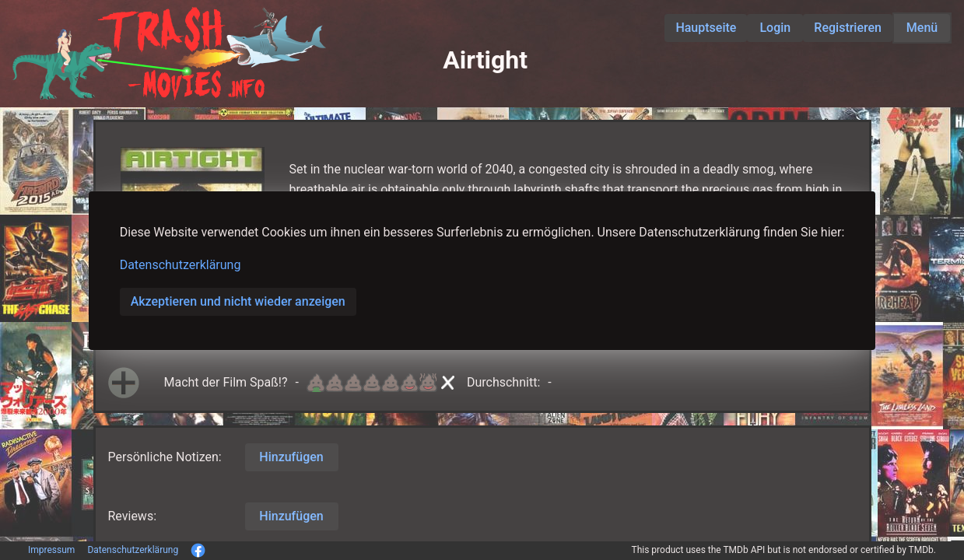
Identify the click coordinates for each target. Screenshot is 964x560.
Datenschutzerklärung (181, 265)
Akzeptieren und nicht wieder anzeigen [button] (238, 301)
